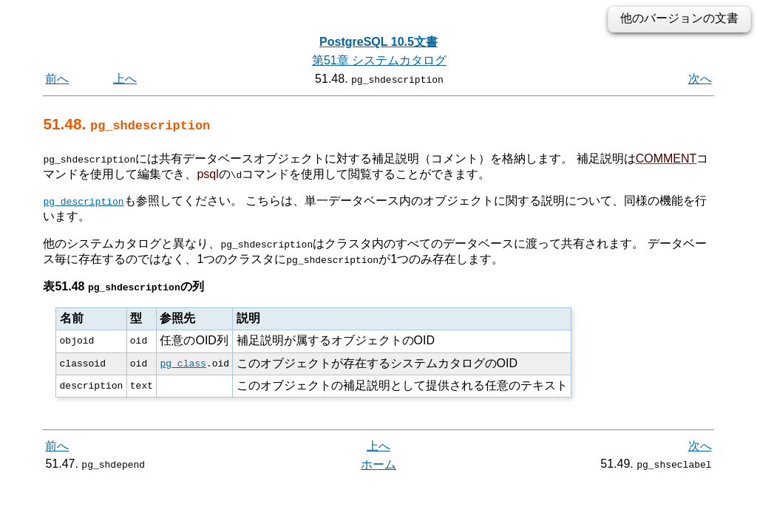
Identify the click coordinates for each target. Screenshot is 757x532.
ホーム (378, 464)
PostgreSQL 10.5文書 (378, 42)
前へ (57, 79)
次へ (700, 79)
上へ (125, 79)
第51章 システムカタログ (379, 60)
